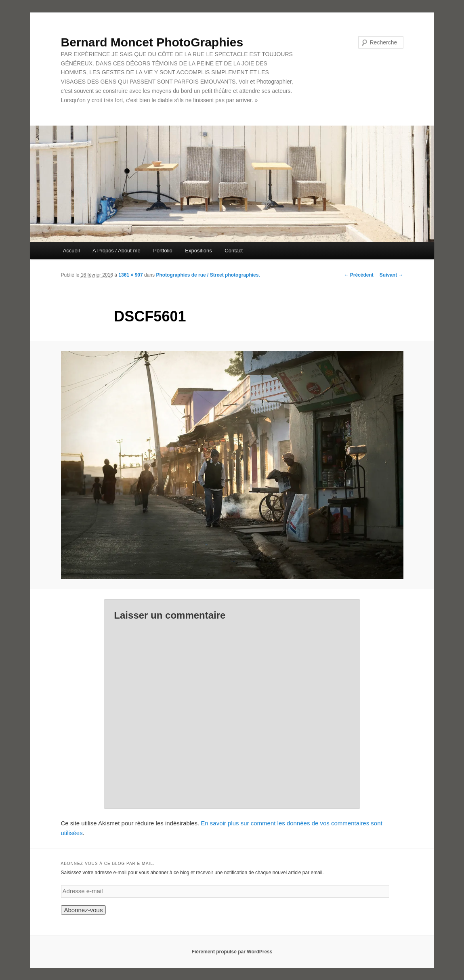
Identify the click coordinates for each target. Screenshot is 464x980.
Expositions (198, 251)
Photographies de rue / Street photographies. (208, 275)
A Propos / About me (117, 251)
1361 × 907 (130, 275)
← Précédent (358, 275)
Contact (234, 251)
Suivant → (392, 275)
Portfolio (163, 251)
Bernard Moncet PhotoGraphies (152, 42)
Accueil (71, 251)
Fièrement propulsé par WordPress (232, 952)
